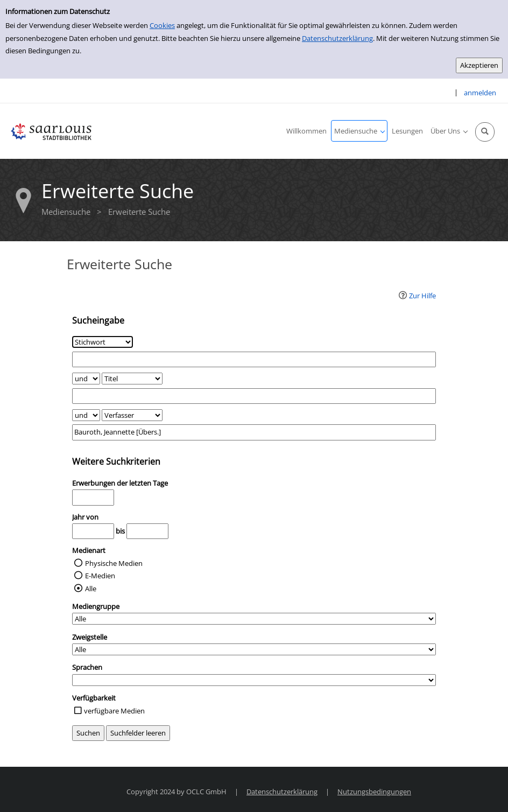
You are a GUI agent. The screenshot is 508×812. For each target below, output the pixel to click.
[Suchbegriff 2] (254, 396)
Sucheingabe (98, 320)
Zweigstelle (90, 637)
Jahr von (85, 517)
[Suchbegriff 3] (254, 432)
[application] (359, 131)
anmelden (480, 93)
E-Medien (100, 576)
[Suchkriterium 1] (103, 342)
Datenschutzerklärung (337, 38)
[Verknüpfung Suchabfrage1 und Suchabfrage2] (86, 379)
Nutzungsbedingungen (374, 792)
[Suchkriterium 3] (132, 415)
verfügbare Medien (114, 711)
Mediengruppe (96, 606)
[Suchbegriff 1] (254, 359)
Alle (91, 589)
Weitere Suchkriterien (116, 461)
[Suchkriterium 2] (132, 379)
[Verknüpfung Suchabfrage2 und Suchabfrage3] (86, 415)
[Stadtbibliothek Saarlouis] (51, 131)
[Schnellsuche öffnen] (485, 132)
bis (120, 531)
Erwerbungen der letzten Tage (120, 483)
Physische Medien (114, 563)
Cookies (162, 25)
